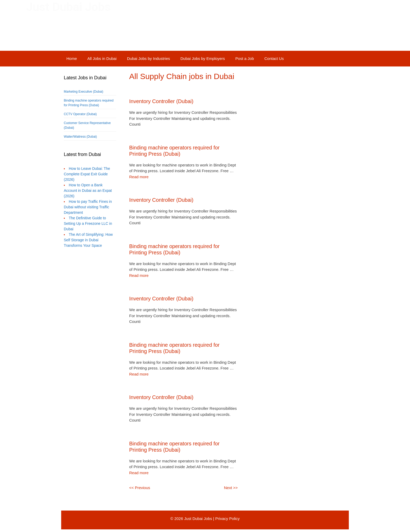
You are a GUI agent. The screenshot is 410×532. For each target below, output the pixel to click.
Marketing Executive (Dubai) (84, 92)
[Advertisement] (90, 348)
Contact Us (274, 58)
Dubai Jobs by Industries (149, 58)
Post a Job (245, 58)
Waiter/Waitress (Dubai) (80, 137)
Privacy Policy (227, 519)
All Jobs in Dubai (102, 58)
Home (72, 58)
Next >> (231, 488)
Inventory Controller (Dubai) (161, 101)
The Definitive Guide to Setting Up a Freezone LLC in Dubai (88, 223)
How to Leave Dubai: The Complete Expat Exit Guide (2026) (87, 174)
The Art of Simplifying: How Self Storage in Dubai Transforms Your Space (88, 240)
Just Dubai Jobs (68, 7)
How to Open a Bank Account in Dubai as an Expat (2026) (88, 191)
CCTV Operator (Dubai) (80, 114)
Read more (139, 177)
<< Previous (140, 488)
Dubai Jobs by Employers (203, 58)
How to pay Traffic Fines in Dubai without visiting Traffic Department (88, 207)
